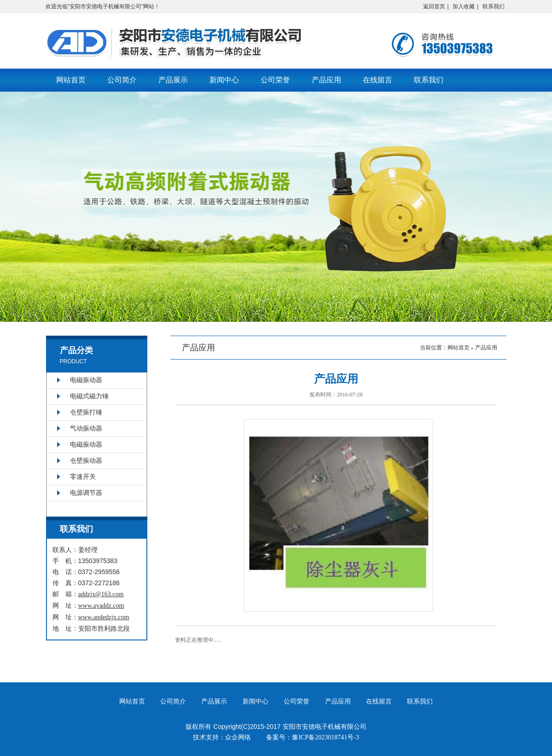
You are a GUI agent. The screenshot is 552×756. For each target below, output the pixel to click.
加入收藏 (464, 6)
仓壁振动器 (86, 461)
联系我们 (494, 6)
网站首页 (71, 80)
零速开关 (83, 477)
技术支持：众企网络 (222, 737)
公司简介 (122, 80)
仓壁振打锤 (86, 412)
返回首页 (434, 6)
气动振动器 (86, 428)
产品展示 (173, 80)
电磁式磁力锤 (89, 396)
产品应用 (326, 80)
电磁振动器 (86, 380)
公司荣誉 (275, 80)
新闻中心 (224, 80)
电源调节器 (86, 493)
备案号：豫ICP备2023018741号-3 (312, 737)
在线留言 (378, 80)
